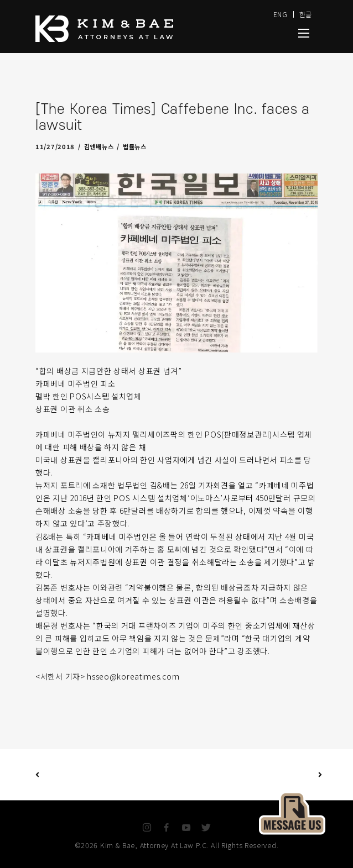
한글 (306, 14)
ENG (281, 14)
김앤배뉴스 (99, 146)
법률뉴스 (135, 146)
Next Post (248, 775)
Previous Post (37, 774)
